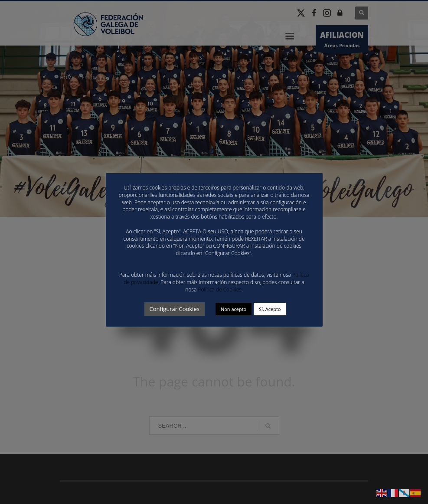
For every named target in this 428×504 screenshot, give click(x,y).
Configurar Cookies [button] (175, 309)
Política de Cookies (219, 290)
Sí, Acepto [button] (270, 309)
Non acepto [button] (234, 309)
